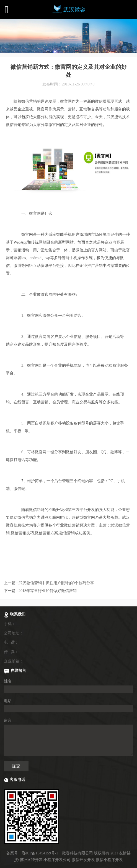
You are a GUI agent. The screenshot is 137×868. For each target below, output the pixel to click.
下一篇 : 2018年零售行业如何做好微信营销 (40, 591)
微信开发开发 (83, 860)
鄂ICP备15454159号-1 (40, 853)
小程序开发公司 (57, 860)
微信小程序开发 (109, 860)
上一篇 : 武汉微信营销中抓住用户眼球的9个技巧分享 (49, 583)
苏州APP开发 (31, 860)
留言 (8, 721)
